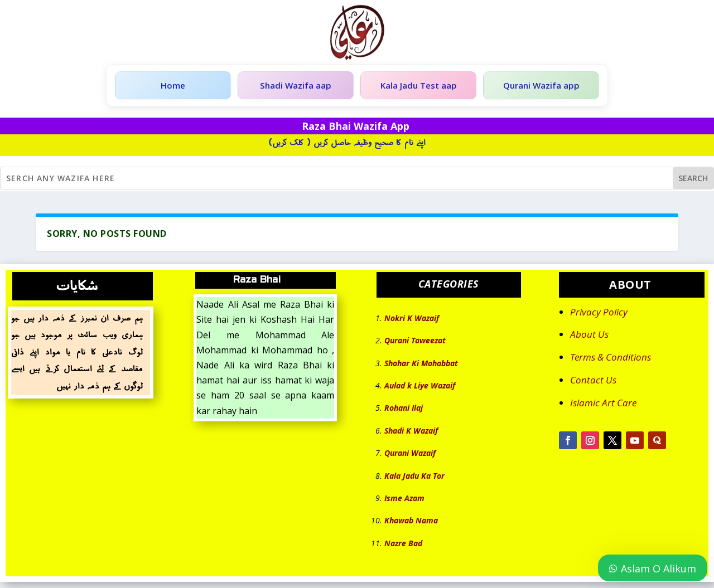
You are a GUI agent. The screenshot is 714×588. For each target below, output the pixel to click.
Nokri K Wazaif (412, 320)
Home (173, 86)
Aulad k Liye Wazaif (420, 388)
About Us (589, 337)
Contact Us (593, 383)
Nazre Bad (403, 545)
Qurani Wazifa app (541, 86)
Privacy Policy (599, 314)
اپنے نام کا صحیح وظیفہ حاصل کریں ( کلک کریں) (347, 145)
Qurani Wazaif (410, 456)
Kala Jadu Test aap (418, 86)
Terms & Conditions (611, 360)
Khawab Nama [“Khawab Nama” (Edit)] (411, 523)
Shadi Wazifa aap (296, 86)
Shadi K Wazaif (411, 433)
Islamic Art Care (603, 405)
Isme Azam (404, 501)
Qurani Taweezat (415, 343)
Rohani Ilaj (404, 410)
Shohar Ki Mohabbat (421, 365)
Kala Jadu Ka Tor (414, 478)
